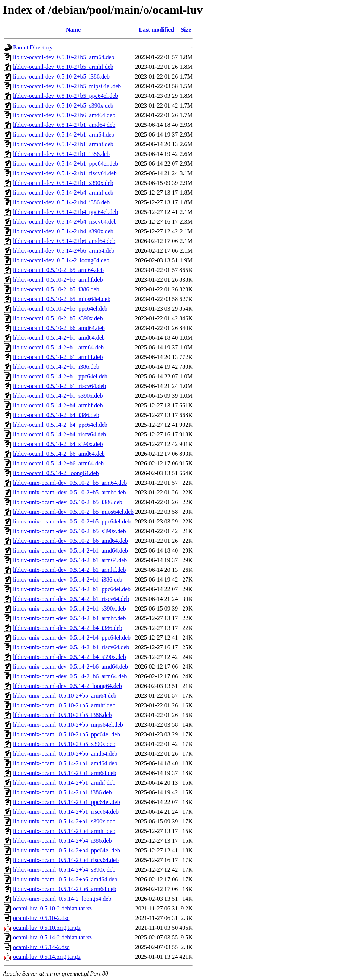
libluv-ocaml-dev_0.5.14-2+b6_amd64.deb (64, 241)
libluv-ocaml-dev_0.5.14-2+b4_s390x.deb (63, 231)
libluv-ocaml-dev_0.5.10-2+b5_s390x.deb (63, 105)
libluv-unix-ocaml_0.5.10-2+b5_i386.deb (62, 715)
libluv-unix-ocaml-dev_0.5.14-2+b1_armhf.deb (70, 570)
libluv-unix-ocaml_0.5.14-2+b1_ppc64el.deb (67, 802)
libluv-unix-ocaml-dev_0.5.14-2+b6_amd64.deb (70, 667)
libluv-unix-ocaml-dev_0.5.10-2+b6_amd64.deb (70, 541)
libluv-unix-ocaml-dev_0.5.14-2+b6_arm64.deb (70, 676)
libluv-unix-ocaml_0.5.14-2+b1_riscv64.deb (66, 812)
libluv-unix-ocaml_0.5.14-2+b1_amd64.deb (65, 763)
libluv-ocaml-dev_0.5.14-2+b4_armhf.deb (63, 193)
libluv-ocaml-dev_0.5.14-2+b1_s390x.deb (63, 183)
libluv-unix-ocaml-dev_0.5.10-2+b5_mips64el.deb (73, 512)
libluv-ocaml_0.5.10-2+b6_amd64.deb (59, 328)
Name (73, 30)
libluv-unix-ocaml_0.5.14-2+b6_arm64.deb (65, 889)
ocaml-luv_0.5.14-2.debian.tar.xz (52, 937)
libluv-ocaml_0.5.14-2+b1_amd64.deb (59, 338)
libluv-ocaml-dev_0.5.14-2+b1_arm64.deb (64, 134)
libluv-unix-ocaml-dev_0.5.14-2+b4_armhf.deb (70, 618)
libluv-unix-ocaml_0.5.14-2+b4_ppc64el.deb (67, 850)
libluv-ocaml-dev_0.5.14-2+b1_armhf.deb (63, 144)
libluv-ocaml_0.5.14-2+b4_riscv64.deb (59, 434)
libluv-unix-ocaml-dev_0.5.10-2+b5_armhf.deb (70, 492)
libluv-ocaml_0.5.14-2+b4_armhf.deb (58, 405)
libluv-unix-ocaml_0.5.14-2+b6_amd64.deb (65, 879)
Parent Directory (33, 47)
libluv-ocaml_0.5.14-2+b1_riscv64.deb (59, 386)
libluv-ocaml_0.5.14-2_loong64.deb (56, 473)
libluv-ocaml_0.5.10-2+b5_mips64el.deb (62, 299)
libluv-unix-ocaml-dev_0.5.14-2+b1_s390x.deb (70, 609)
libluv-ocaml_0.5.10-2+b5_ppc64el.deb (60, 309)
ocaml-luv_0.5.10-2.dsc (41, 918)
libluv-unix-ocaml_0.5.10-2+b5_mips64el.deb (68, 725)
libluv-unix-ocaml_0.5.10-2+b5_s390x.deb (64, 744)
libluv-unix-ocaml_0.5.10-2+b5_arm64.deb (65, 696)
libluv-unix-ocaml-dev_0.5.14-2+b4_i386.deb (68, 628)
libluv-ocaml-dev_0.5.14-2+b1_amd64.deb (64, 125)
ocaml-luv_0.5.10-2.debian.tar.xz (52, 908)
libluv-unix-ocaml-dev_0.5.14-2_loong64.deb (67, 686)
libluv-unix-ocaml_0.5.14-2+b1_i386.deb (62, 792)
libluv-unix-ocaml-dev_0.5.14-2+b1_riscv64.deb (71, 599)
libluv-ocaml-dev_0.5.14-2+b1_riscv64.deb (65, 173)
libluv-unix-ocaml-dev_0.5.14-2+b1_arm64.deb (70, 560)
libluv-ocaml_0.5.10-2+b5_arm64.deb (58, 270)
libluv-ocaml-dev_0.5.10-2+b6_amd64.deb (64, 115)
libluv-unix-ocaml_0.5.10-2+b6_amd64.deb (65, 754)
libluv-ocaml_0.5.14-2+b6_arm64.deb (58, 463)
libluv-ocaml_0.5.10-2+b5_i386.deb (56, 289)
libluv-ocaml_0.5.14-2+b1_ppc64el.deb (60, 376)
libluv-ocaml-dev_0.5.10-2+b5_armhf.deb (63, 67)
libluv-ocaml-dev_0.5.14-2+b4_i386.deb (61, 202)
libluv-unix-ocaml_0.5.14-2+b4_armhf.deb (64, 831)
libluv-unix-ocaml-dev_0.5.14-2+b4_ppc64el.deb (72, 638)
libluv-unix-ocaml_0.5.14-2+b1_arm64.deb (65, 773)
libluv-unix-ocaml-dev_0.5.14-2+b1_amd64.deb (70, 550)
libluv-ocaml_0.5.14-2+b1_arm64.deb (58, 347)
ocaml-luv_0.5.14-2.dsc (41, 947)
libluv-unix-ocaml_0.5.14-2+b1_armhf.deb (64, 783)
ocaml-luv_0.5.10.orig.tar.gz (47, 928)
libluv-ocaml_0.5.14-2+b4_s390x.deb (58, 444)
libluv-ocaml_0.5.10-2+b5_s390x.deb (58, 318)
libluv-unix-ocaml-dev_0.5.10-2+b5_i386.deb (68, 502)
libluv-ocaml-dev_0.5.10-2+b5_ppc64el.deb (65, 96)
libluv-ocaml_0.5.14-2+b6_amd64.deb (59, 454)
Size (186, 30)
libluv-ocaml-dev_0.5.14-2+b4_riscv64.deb (65, 222)
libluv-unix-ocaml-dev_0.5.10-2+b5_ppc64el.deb (72, 521)
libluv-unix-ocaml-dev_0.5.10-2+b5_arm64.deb (70, 483)
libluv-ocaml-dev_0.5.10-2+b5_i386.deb (61, 76)
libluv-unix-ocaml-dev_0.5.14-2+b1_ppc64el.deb (72, 589)
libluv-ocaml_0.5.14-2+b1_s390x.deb (58, 396)
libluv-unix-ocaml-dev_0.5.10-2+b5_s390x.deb (70, 531)
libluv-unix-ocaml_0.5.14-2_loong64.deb (62, 899)
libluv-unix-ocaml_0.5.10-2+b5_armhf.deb (64, 705)
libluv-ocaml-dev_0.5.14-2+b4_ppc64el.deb (65, 212)
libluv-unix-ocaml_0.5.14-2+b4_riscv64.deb (66, 860)
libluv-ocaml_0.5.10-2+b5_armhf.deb (58, 280)
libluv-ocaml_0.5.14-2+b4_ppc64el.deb (60, 425)
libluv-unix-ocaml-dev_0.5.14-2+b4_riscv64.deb (71, 647)
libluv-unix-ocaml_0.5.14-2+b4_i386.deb (62, 841)
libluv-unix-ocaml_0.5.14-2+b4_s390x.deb (64, 870)
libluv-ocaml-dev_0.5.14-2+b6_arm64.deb (64, 251)
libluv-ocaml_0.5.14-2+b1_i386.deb (56, 367)
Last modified (156, 30)
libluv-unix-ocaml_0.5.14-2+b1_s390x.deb (64, 821)
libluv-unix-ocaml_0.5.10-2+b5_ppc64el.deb (67, 734)
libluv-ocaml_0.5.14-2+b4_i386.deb (56, 415)
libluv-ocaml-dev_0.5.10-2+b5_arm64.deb (64, 57)
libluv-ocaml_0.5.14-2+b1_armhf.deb (58, 357)
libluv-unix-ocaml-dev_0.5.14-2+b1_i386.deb (68, 579)
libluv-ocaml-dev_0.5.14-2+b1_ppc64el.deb (65, 164)
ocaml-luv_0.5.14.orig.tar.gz (47, 957)
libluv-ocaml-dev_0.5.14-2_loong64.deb (61, 260)
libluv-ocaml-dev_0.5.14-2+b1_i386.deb (61, 154)
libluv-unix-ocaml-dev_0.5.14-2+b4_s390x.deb (70, 657)
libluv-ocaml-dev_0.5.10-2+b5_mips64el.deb (67, 86)
